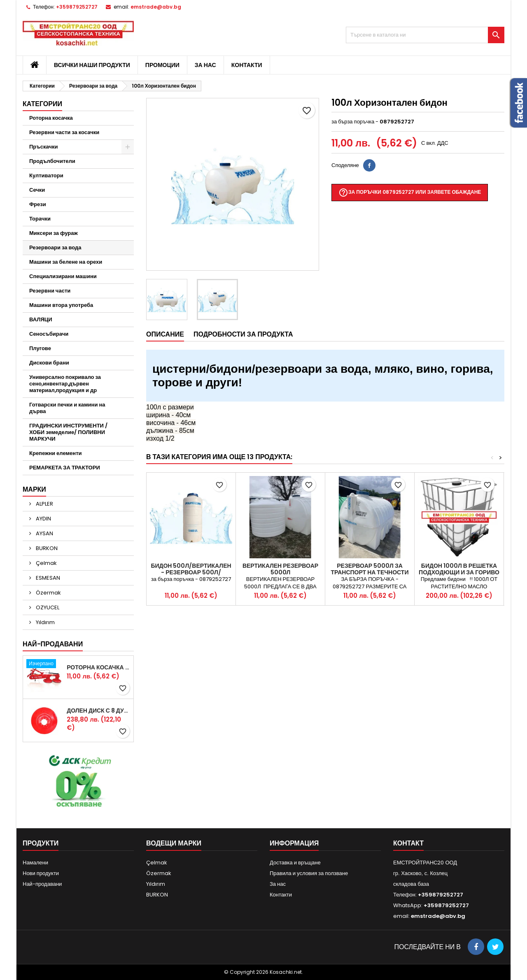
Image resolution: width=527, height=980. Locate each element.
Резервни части (50, 291)
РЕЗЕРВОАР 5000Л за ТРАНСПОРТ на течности (370, 569)
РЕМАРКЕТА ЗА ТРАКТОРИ (65, 468)
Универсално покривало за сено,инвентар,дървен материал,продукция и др (65, 384)
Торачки (40, 219)
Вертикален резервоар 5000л (280, 569)
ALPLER (44, 504)
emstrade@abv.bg (156, 7)
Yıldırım (45, 622)
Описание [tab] (165, 334)
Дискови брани (49, 363)
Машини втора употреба (61, 305)
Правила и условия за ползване (309, 873)
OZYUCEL (47, 607)
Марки (34, 489)
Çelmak (46, 563)
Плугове (40, 348)
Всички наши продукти (92, 65)
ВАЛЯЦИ (41, 319)
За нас (205, 65)
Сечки (37, 190)
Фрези (38, 204)
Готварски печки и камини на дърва (67, 408)
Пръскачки (43, 147)
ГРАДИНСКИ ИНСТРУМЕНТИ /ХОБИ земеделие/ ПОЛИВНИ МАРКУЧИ (68, 432)
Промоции (162, 65)
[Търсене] (425, 35)
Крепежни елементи (56, 453)
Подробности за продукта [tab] (243, 334)
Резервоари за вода (55, 247)
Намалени (35, 863)
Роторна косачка (51, 118)
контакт (408, 843)
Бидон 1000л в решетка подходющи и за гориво (459, 569)
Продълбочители (52, 161)
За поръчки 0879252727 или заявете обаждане (410, 193)
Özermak (48, 593)
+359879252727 (77, 7)
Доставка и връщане (295, 863)
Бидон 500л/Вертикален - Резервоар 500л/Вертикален (191, 572)
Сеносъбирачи (49, 334)
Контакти (247, 65)
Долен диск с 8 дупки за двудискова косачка (98, 711)
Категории (42, 104)
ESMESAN (47, 578)
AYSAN (44, 533)
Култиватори (46, 175)
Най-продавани (53, 644)
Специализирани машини (63, 276)
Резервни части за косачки (64, 132)
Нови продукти (41, 873)
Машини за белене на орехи (66, 262)
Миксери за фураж (54, 233)
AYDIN (43, 519)
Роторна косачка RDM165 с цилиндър (98, 667)
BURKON (46, 548)
